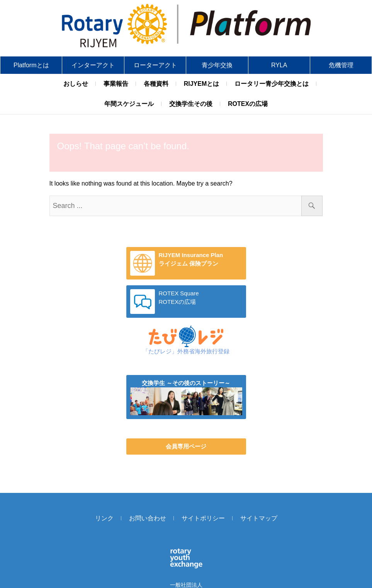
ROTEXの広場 (248, 104)
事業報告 (116, 84)
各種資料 (156, 84)
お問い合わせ (148, 518)
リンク (104, 518)
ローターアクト (155, 65)
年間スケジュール (129, 104)
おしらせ (76, 84)
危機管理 (341, 65)
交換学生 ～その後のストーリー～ (186, 383)
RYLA (279, 65)
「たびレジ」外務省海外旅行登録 (186, 351)
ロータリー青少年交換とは (272, 84)
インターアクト (93, 65)
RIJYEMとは (202, 84)
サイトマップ (259, 518)
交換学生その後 (191, 104)
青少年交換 (217, 65)
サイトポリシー (203, 518)
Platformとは (31, 65)
